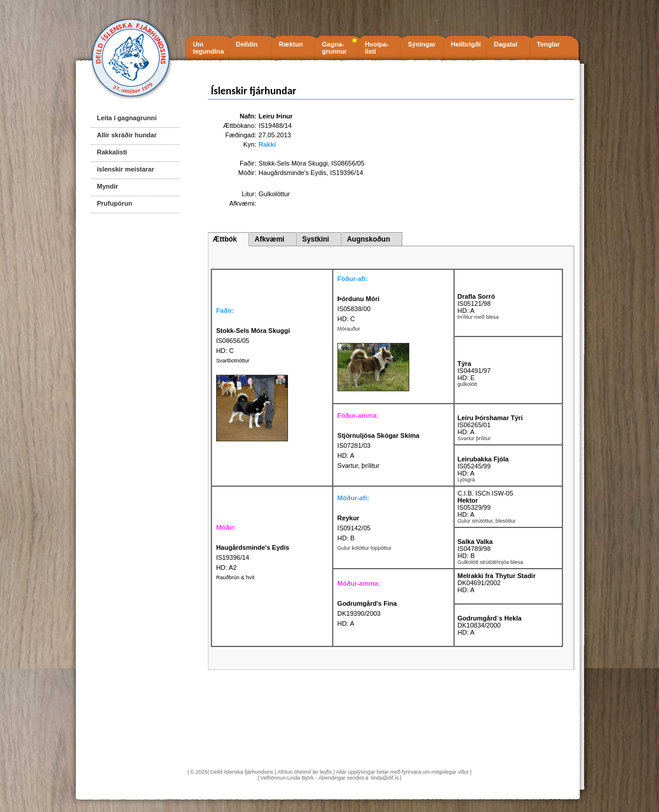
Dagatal (506, 44)
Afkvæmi (269, 239)
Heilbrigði (466, 44)
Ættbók (225, 239)
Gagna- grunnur (335, 48)
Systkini (316, 239)
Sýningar (422, 44)
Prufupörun (115, 203)
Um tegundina (209, 48)
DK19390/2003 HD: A (367, 613)
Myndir (108, 186)
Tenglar (549, 44)
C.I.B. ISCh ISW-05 (486, 493)
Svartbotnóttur (233, 361)
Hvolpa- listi (377, 48)
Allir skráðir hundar (127, 135)
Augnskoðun (368, 239)
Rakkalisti (112, 152)
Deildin (247, 44)
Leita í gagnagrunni (127, 118)
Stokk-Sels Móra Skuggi (293, 163)
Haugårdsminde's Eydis (292, 173)
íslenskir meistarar (126, 169)
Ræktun (291, 44)
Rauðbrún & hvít (235, 577)
